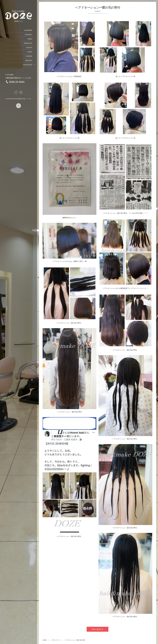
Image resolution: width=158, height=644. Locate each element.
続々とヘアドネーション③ (69, 138)
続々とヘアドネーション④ (125, 76)
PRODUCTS (28, 43)
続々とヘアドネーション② (125, 138)
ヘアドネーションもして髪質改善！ (70, 76)
